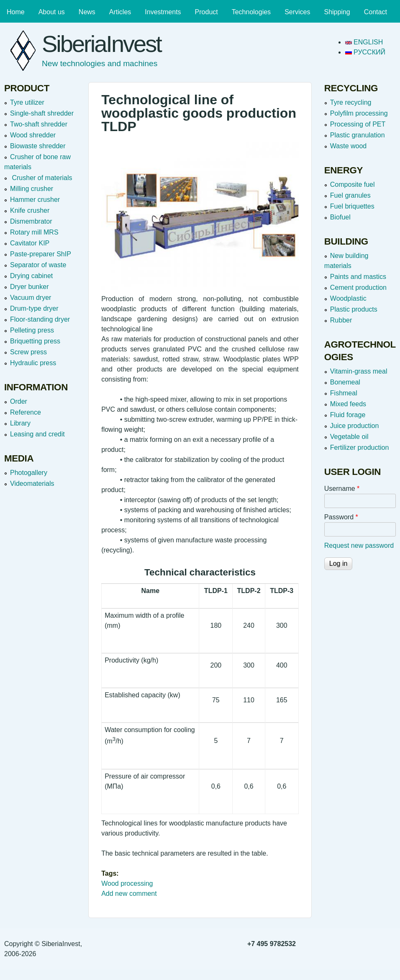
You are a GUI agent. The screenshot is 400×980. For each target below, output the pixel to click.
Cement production (358, 288)
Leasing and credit (37, 434)
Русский (365, 52)
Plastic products (354, 309)
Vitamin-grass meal (359, 371)
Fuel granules (350, 195)
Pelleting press (32, 330)
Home (16, 12)
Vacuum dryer (31, 298)
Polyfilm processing (359, 113)
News (87, 12)
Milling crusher (32, 189)
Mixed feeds (348, 404)
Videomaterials (32, 484)
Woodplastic (348, 298)
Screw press (28, 352)
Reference (26, 412)
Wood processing (127, 883)
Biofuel (340, 217)
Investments (163, 12)
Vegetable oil (349, 437)
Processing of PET (358, 124)
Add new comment (129, 894)
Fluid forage (348, 415)
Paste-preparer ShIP (41, 254)
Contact (376, 12)
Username (342, 489)
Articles (120, 12)
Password (341, 517)
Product (206, 12)
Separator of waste (38, 265)
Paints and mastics (358, 277)
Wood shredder (33, 135)
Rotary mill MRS (34, 232)
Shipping (337, 12)
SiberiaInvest (101, 44)
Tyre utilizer (27, 102)
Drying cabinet (31, 276)
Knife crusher (30, 210)
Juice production (355, 426)
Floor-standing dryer (40, 319)
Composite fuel (353, 184)
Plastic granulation (358, 135)
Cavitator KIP (30, 243)
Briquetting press (35, 341)
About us (52, 12)
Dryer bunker (29, 287)
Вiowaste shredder (38, 146)
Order (19, 401)
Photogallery (29, 473)
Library (20, 423)
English (364, 42)
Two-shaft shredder (39, 124)
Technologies (251, 12)
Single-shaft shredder (42, 113)
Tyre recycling (351, 102)
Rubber (341, 320)
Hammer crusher (35, 200)
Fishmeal (344, 393)
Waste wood (348, 146)
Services (297, 12)
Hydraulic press (33, 363)
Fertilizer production (360, 447)
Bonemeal (345, 382)
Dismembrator (31, 221)
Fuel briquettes (352, 206)
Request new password (359, 545)
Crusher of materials (41, 178)
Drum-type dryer (34, 308)
